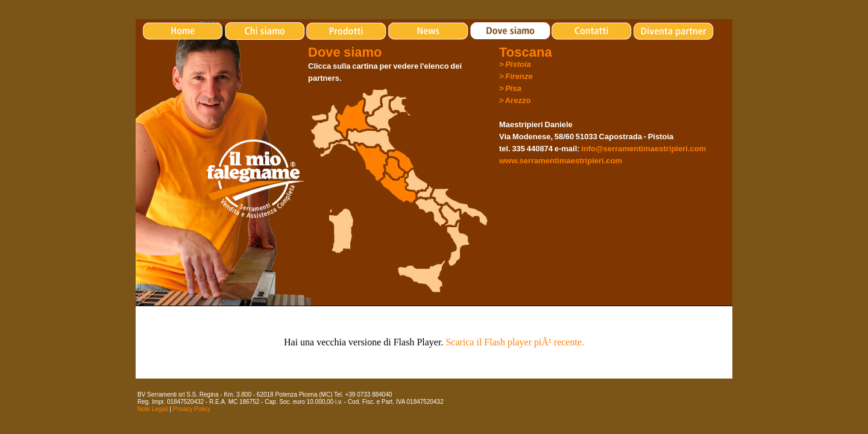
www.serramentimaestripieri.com (561, 161)
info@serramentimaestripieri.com (643, 149)
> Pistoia (515, 64)
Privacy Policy (192, 409)
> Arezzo (515, 100)
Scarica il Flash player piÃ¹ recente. (515, 342)
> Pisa (510, 88)
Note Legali (153, 409)
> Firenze (516, 76)
